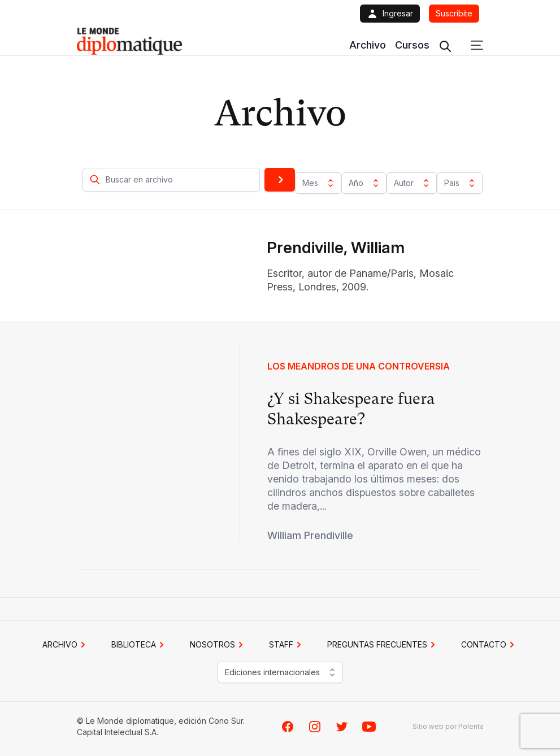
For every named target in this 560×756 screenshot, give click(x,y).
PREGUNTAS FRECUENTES (383, 645)
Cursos (412, 45)
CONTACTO (489, 645)
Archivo (368, 45)
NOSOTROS (218, 645)
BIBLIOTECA (139, 645)
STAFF (287, 645)
